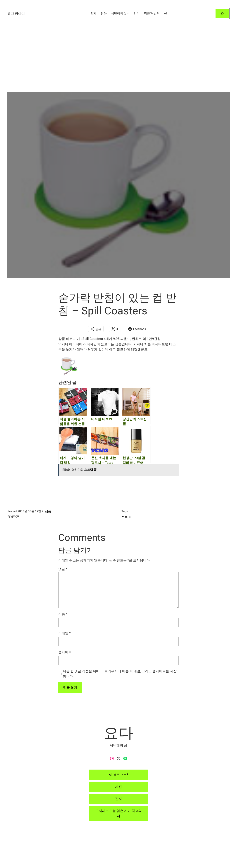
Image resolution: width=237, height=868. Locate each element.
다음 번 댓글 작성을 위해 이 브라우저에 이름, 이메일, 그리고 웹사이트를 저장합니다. (120, 674)
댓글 (63, 569)
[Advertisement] (118, 66)
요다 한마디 (16, 14)
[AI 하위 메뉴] (168, 14)
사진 (118, 787)
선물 (124, 517)
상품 (48, 511)
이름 (63, 614)
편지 (118, 799)
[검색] (222, 14)
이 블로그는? (119, 775)
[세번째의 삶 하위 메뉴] (128, 14)
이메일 (64, 633)
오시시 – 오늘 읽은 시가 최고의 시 (118, 813)
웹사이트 (65, 652)
